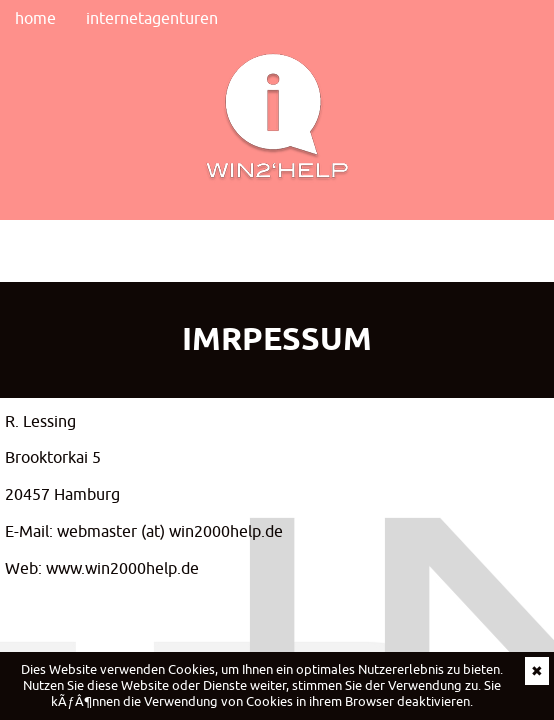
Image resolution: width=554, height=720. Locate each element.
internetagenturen (152, 18)
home (35, 18)
